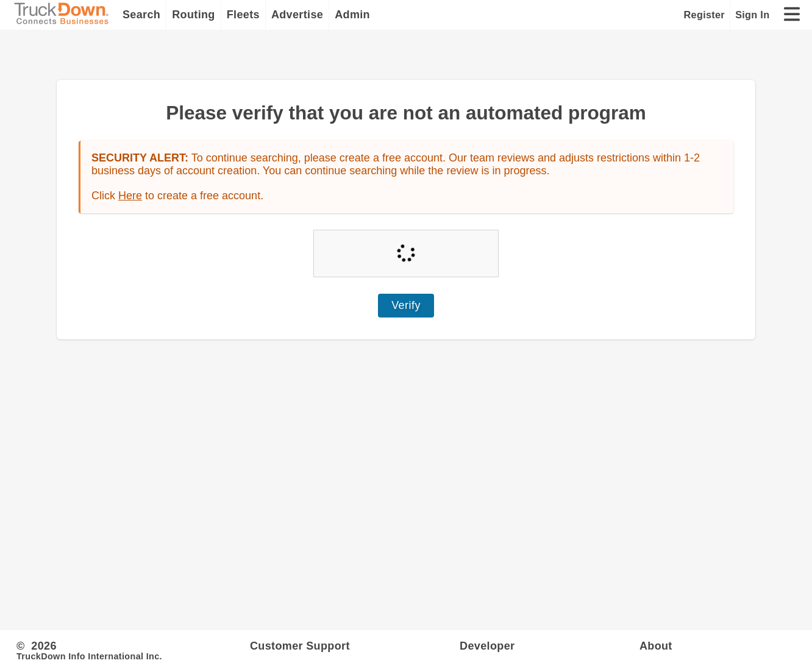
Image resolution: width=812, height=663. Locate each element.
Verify (406, 305)
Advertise (297, 15)
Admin (352, 15)
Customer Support (300, 646)
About (656, 646)
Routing (194, 15)
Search (141, 15)
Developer (487, 646)
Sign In (752, 15)
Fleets (243, 15)
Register (704, 15)
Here (130, 196)
